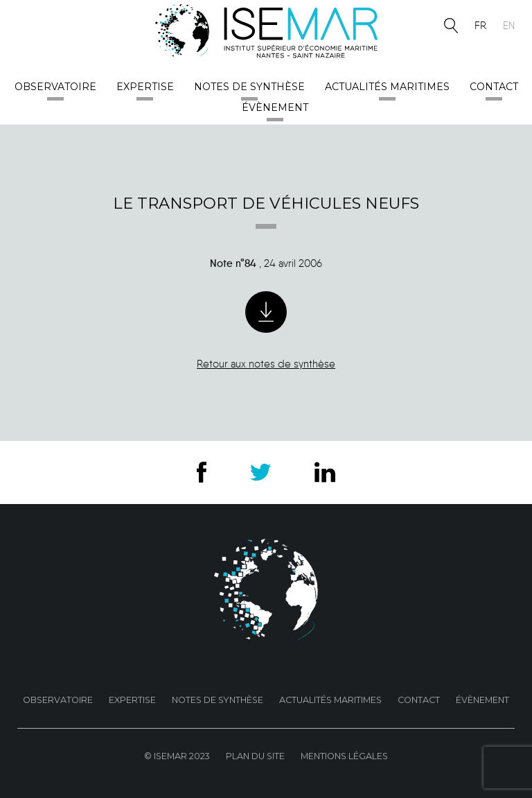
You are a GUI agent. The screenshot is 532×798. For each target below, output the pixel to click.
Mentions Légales (344, 756)
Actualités (387, 87)
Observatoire (55, 87)
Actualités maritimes (330, 700)
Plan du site (255, 756)
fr (480, 26)
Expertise (145, 87)
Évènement (275, 107)
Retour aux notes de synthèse (266, 364)
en (509, 26)
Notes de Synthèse (218, 700)
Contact (494, 87)
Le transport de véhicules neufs (266, 203)
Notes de (249, 87)
